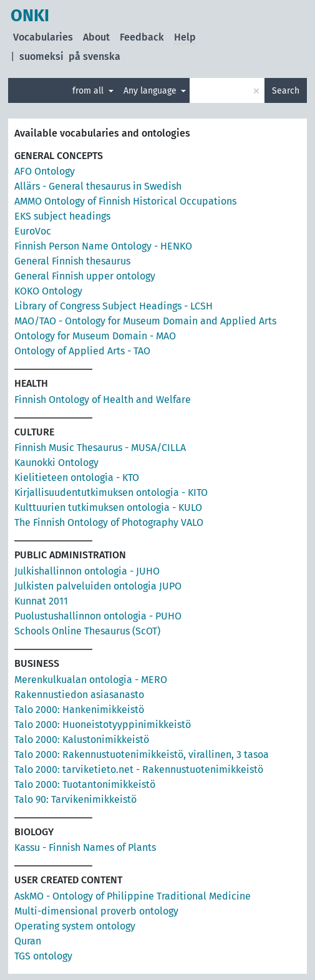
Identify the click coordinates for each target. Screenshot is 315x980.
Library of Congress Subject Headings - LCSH (114, 306)
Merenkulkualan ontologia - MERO (91, 680)
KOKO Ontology (48, 291)
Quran (28, 941)
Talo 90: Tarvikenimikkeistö (75, 799)
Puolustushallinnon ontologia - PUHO (98, 616)
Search (286, 91)
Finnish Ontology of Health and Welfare (103, 400)
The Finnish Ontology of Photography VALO (109, 522)
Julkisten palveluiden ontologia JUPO (98, 586)
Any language (151, 91)
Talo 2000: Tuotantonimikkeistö (85, 784)
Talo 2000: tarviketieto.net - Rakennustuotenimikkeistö (139, 769)
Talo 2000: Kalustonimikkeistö (82, 740)
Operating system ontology (75, 926)
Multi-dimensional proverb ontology (96, 911)
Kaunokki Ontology (56, 463)
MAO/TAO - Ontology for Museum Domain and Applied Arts (145, 321)
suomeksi (41, 56)
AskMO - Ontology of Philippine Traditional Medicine (133, 896)
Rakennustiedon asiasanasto (79, 695)
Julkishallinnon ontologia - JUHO (87, 571)
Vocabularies (43, 37)
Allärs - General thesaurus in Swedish (98, 186)
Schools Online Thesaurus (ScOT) (87, 631)
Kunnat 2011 (41, 601)
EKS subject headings (62, 216)
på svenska (94, 56)
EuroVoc (33, 231)
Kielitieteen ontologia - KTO (77, 478)
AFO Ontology (45, 171)
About (96, 37)
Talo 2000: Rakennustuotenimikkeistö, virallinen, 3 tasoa (142, 754)
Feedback (142, 37)
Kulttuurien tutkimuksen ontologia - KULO (108, 507)
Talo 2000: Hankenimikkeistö (79, 710)
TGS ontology (43, 956)
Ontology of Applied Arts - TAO (82, 351)
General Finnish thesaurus (72, 261)
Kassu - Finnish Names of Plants (85, 847)
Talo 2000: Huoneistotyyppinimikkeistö (103, 725)
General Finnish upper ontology (85, 276)
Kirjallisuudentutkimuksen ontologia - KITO (111, 492)
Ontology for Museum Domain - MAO (95, 336)
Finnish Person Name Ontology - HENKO (103, 246)
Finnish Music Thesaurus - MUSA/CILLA (100, 448)
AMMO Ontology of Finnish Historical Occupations (125, 201)
